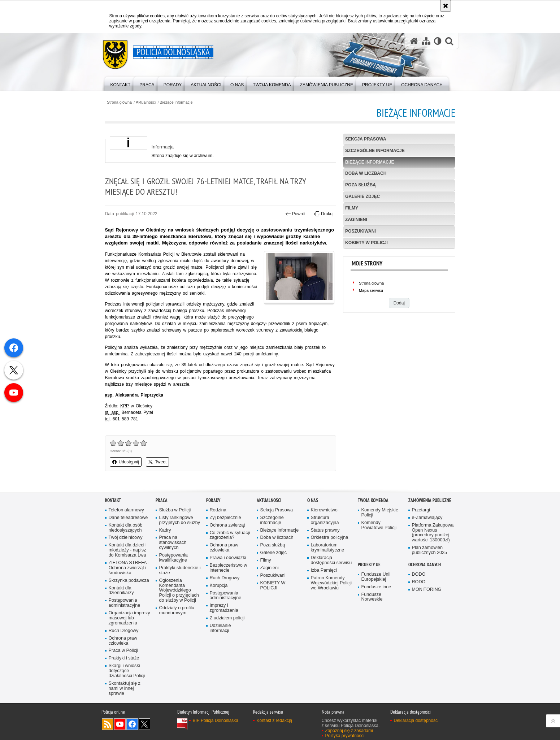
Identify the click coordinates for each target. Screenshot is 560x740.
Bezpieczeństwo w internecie (229, 568)
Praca (162, 500)
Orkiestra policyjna (330, 538)
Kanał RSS (108, 724)
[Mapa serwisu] (426, 41)
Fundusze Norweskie (372, 597)
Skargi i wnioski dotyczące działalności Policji (127, 671)
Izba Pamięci (324, 570)
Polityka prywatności (345, 736)
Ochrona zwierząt (227, 525)
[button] (449, 41)
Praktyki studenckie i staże (180, 570)
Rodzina (218, 510)
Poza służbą (361, 185)
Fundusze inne (376, 587)
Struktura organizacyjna (325, 520)
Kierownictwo (324, 510)
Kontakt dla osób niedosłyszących (126, 528)
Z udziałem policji (227, 618)
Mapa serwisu (371, 290)
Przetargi (421, 510)
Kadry (165, 530)
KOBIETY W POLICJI (366, 243)
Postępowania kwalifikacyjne (173, 558)
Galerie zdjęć (363, 196)
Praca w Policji (123, 651)
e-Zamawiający (427, 518)
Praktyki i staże (124, 658)
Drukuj (324, 214)
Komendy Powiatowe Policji (379, 525)
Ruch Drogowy (124, 631)
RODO (419, 582)
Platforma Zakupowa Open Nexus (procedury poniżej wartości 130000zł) (433, 533)
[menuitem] (121, 83)
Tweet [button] (157, 462)
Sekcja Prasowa (366, 139)
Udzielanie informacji (220, 628)
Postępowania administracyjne (125, 603)
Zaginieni (356, 220)
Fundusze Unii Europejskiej (376, 577)
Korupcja (219, 586)
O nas (313, 500)
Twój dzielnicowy (126, 538)
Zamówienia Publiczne (430, 500)
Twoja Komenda (373, 500)
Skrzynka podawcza (129, 581)
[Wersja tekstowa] (438, 41)
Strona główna (119, 102)
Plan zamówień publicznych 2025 (430, 550)
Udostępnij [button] (126, 462)
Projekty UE (369, 565)
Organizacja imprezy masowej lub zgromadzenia (129, 618)
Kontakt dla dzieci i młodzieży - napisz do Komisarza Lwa (128, 550)
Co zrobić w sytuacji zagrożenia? (230, 535)
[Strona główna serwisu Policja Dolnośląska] (414, 41)
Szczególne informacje (375, 151)
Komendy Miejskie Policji (380, 513)
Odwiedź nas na (120, 724)
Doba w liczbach (366, 173)
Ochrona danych (425, 565)
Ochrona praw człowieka (123, 641)
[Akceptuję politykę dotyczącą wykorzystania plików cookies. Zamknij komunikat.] (446, 6)
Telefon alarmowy (126, 510)
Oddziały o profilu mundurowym (177, 611)
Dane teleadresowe (128, 518)
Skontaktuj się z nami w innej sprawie (125, 689)
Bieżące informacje (176, 102)
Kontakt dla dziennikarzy (121, 591)
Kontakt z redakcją (275, 720)
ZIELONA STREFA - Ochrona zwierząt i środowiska (129, 568)
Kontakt (113, 500)
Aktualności (146, 102)
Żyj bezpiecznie (225, 518)
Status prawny (325, 530)
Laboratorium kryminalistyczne (328, 548)
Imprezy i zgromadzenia (224, 608)
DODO (419, 574)
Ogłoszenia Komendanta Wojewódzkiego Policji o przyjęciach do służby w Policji (179, 591)
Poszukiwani (361, 231)
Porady (213, 500)
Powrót (295, 214)
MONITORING (427, 590)
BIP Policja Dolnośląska (216, 720)
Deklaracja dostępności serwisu (331, 560)
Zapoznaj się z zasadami (349, 731)
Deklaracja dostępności (416, 720)
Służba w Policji (175, 510)
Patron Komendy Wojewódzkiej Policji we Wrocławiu (331, 583)
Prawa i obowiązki (228, 558)
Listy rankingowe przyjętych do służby (180, 520)
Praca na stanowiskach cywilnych (173, 543)
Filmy (352, 208)
